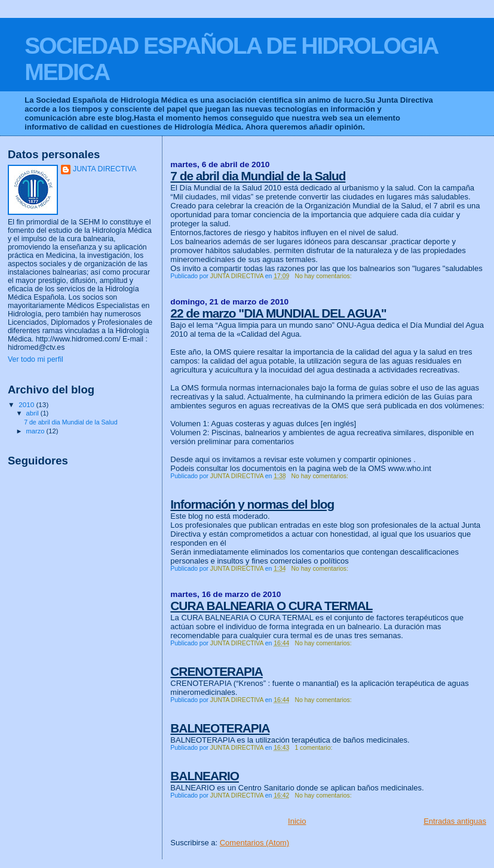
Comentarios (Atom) (254, 843)
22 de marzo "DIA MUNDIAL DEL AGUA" (278, 313)
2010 (27, 404)
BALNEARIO (205, 776)
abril (33, 413)
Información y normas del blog (252, 504)
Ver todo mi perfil (36, 359)
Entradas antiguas (455, 821)
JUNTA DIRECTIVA (105, 169)
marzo (36, 431)
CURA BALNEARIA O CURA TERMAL (271, 606)
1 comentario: (314, 748)
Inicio (297, 821)
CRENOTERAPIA (216, 671)
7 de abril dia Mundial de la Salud (258, 176)
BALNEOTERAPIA (220, 728)
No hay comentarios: (324, 276)
